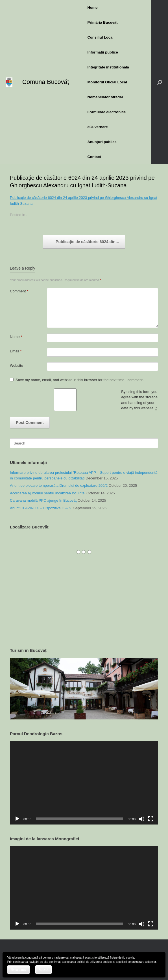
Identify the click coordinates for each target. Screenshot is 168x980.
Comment (19, 291)
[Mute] (142, 819)
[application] (84, 783)
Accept (43, 969)
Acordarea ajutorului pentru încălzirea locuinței (48, 493)
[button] (160, 82)
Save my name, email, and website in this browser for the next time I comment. (80, 380)
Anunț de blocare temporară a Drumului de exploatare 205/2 (59, 485)
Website (17, 365)
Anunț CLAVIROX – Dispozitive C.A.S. (41, 508)
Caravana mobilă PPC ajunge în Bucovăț (43, 500)
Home (92, 7)
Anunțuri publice (102, 142)
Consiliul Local (100, 37)
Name (16, 337)
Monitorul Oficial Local (107, 82)
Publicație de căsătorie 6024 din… (84, 242)
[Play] (17, 819)
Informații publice (102, 52)
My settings (18, 970)
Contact (94, 157)
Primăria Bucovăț (102, 22)
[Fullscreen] (151, 819)
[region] (84, 689)
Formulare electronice (106, 112)
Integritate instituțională (108, 67)
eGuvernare (97, 127)
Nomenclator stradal (105, 97)
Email (16, 351)
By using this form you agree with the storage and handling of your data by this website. (139, 400)
